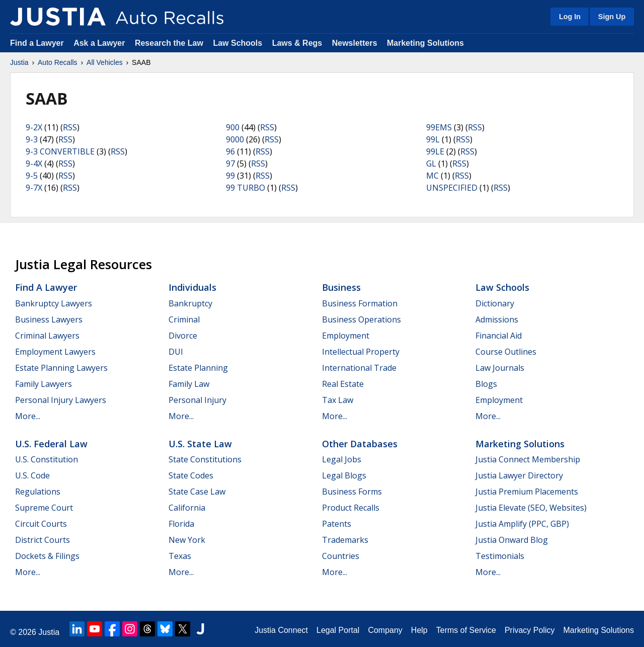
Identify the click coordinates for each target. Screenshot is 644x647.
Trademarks (345, 540)
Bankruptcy (190, 303)
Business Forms (352, 492)
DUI (176, 352)
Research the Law (169, 43)
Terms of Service (466, 630)
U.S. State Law (200, 444)
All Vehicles (105, 62)
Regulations (38, 492)
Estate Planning (198, 368)
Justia (19, 62)
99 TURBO (246, 188)
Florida (181, 524)
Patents (337, 524)
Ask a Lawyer (100, 43)
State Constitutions (205, 459)
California (187, 508)
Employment (346, 336)
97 (230, 164)
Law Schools (237, 43)
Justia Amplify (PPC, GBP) (522, 524)
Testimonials (500, 556)
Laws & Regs (297, 43)
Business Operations (361, 319)
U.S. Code (32, 475)
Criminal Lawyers (47, 336)
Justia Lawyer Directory (519, 475)
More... (28, 416)
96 (230, 151)
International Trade (359, 368)
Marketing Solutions (425, 43)
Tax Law (338, 400)
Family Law (189, 384)
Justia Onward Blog (512, 540)
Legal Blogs (344, 475)
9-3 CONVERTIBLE (60, 151)
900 (233, 127)
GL (431, 164)
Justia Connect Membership (528, 459)
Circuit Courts (41, 524)
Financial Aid (499, 336)
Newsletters (355, 43)
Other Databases (360, 444)
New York (187, 540)
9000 (235, 139)
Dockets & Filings (47, 556)
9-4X (34, 164)
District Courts (43, 540)
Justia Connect (281, 630)
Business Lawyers (49, 319)
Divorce (183, 336)
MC (432, 176)
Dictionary (495, 303)
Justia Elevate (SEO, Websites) (531, 508)
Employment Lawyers (55, 352)
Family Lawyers (44, 384)
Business (341, 287)
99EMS (439, 127)
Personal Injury (197, 400)
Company (385, 630)
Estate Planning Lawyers (61, 368)
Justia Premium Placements (527, 492)
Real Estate (343, 384)
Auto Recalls (58, 62)
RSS (70, 127)
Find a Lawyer (37, 43)
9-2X (34, 127)
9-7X (34, 188)
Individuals (192, 287)
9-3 (32, 139)
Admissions (497, 319)
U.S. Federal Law (51, 444)
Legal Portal (338, 630)
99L (433, 139)
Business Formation (360, 303)
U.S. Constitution (47, 459)
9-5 (32, 176)
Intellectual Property (361, 352)
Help (419, 630)
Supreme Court (44, 508)
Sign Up (612, 17)
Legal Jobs (342, 459)
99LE (435, 151)
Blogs (486, 384)
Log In (570, 17)
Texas (180, 556)
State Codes (191, 475)
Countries (341, 556)
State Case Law (197, 492)
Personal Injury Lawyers (61, 400)
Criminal (184, 319)
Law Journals (500, 368)
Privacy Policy (530, 630)
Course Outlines (506, 352)
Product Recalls (351, 508)
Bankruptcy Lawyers (54, 303)
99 (230, 176)
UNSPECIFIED (452, 188)
